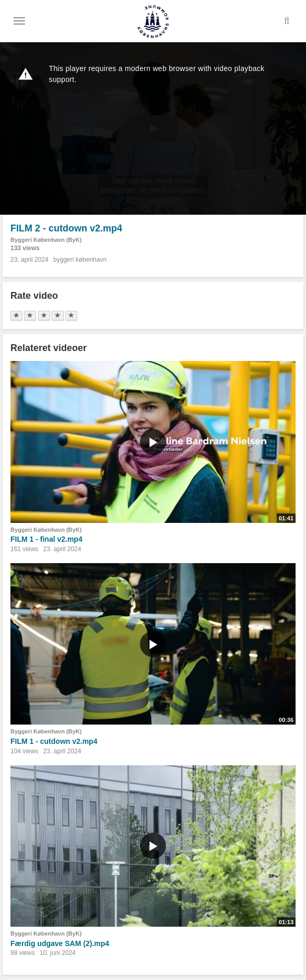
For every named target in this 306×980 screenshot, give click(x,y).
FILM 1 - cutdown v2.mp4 (54, 741)
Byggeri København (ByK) (46, 240)
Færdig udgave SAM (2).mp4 (60, 943)
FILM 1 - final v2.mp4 (46, 539)
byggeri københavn (80, 260)
